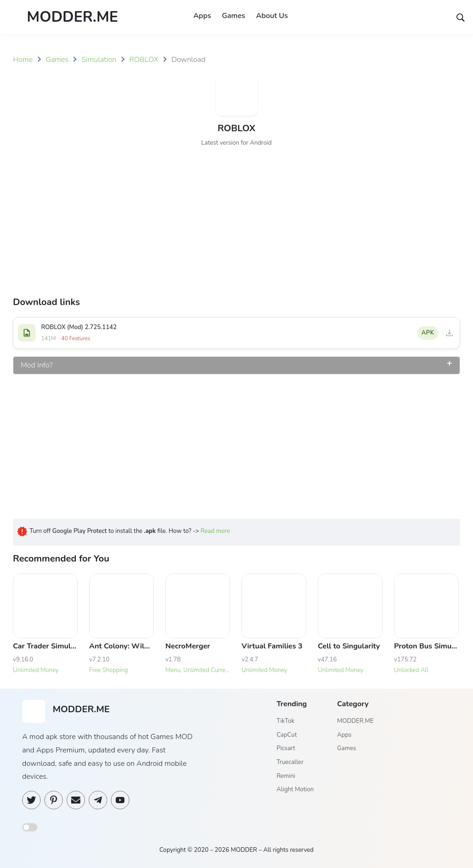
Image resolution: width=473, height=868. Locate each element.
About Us (272, 16)
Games (233, 16)
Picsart (286, 749)
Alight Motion (295, 790)
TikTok (286, 721)
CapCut (287, 735)
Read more (215, 531)
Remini (286, 776)
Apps (202, 16)
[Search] (461, 17)
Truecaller (290, 762)
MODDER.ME (355, 721)
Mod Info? (37, 365)
